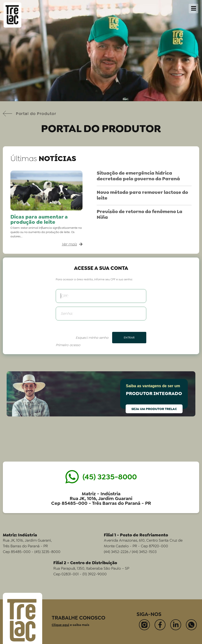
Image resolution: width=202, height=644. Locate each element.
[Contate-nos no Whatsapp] (191, 625)
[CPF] (101, 296)
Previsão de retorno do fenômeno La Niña (140, 214)
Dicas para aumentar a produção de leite (39, 219)
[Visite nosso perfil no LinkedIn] (176, 625)
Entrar (129, 338)
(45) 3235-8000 (47, 552)
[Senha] (101, 314)
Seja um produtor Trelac (154, 409)
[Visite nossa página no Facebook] (160, 625)
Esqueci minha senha (92, 338)
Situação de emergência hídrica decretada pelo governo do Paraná (138, 176)
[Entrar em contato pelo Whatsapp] (101, 477)
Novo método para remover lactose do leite (142, 195)
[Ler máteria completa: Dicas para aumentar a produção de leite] (46, 244)
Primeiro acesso (68, 345)
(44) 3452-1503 (144, 552)
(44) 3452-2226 (116, 552)
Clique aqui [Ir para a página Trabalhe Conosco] (60, 625)
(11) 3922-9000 (95, 574)
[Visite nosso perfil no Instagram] (144, 625)
